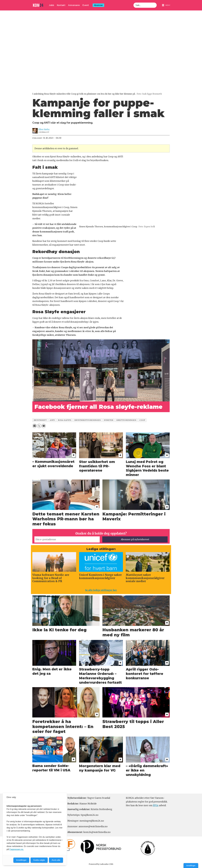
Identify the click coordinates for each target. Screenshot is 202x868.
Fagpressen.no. (17, 849)
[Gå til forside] (38, 5)
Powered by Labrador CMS (101, 864)
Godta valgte (39, 860)
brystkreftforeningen (88, 420)
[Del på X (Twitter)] (39, 426)
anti (52, 420)
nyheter (109, 420)
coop (142, 420)
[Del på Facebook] (34, 426)
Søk (133, 3)
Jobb (51, 5)
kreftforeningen (126, 420)
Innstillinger (191, 866)
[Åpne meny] (166, 5)
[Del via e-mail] (44, 426)
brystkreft (40, 420)
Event (86, 5)
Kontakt (61, 5)
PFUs (156, 805)
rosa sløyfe (65, 420)
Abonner (98, 5)
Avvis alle (56, 860)
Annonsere (74, 5)
